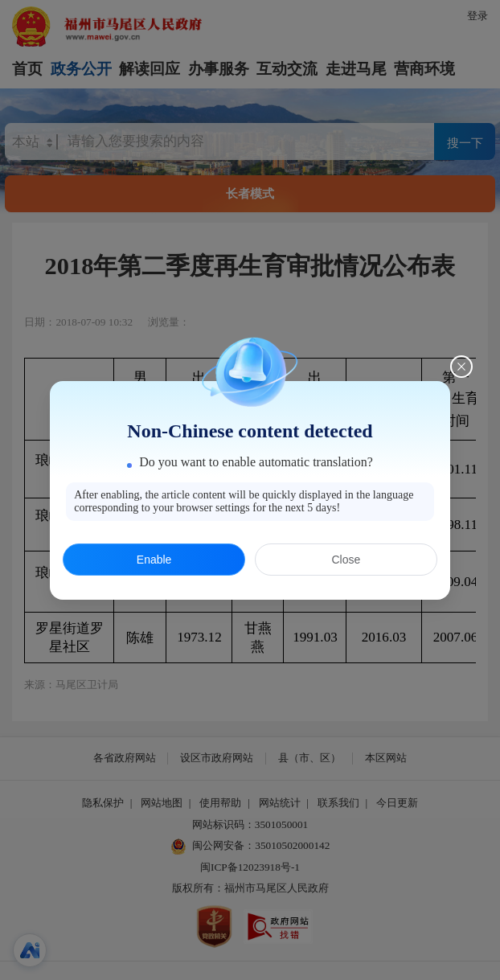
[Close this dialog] (461, 355)
